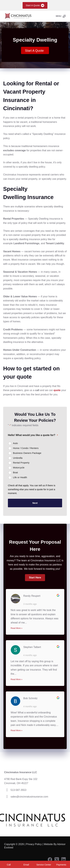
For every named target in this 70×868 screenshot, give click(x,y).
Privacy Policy (34, 844)
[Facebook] (50, 859)
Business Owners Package (27, 453)
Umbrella (18, 458)
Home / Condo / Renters (26, 448)
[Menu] (61, 16)
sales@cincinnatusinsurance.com (29, 797)
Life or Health (20, 477)
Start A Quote (35, 5)
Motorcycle (19, 468)
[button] (35, 578)
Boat (15, 472)
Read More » (17, 628)
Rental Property (21, 463)
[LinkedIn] (64, 859)
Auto (15, 443)
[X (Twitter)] (57, 859)
